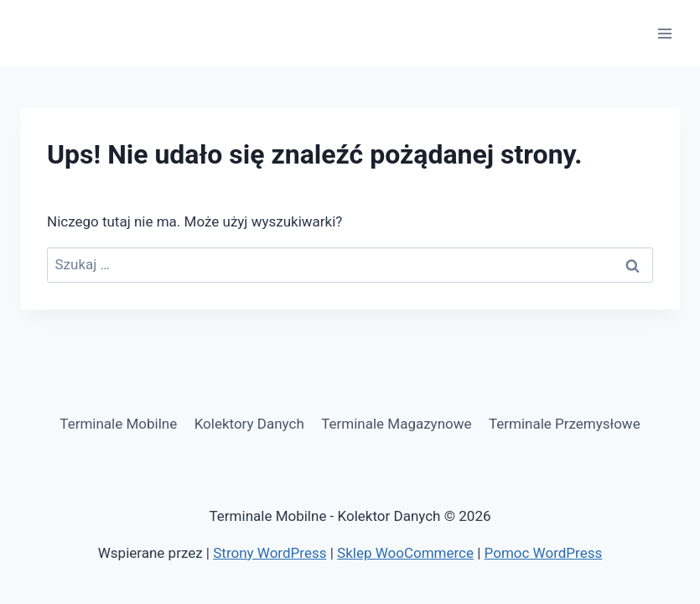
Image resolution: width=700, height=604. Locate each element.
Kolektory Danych (249, 424)
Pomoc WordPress (544, 553)
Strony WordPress (270, 553)
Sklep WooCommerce (405, 553)
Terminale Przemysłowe (565, 424)
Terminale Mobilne (118, 424)
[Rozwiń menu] (664, 33)
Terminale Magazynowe (396, 424)
